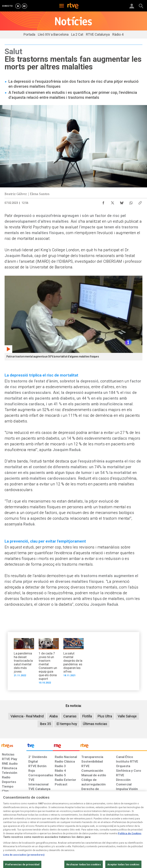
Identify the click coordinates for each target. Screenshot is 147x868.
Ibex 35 (45, 724)
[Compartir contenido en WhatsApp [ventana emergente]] (131, 202)
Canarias (70, 716)
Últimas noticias (95, 724)
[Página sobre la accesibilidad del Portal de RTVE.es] (87, 835)
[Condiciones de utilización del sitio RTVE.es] (6, 837)
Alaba (53, 716)
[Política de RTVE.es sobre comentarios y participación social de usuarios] (134, 837)
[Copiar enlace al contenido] (140, 202)
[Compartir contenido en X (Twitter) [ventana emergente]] (113, 202)
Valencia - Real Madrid (27, 716)
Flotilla (87, 716)
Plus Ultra (105, 716)
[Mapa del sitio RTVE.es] (102, 837)
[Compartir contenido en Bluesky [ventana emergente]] (122, 202)
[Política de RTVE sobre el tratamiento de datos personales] (24, 837)
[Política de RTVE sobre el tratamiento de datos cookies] (45, 837)
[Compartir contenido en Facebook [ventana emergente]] (103, 202)
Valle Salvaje (127, 716)
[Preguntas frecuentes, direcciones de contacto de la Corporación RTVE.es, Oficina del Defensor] (114, 835)
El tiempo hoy (67, 724)
